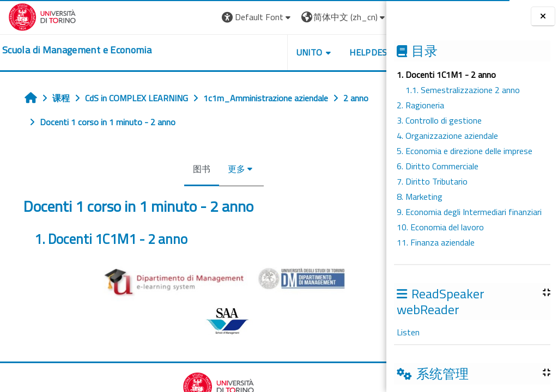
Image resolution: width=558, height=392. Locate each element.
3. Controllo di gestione (439, 120)
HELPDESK (320, 52)
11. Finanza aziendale (436, 242)
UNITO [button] (259, 52)
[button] (207, 17)
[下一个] (383, 244)
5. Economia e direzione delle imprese (465, 151)
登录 (361, 17)
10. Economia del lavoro (440, 227)
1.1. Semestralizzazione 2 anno (463, 90)
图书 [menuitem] (177, 169)
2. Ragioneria (420, 105)
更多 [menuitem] (211, 169)
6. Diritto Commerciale (438, 166)
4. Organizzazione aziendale (447, 136)
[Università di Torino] (42, 16)
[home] (77, 50)
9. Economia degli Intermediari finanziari (469, 212)
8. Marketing (420, 197)
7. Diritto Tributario (432, 181)
